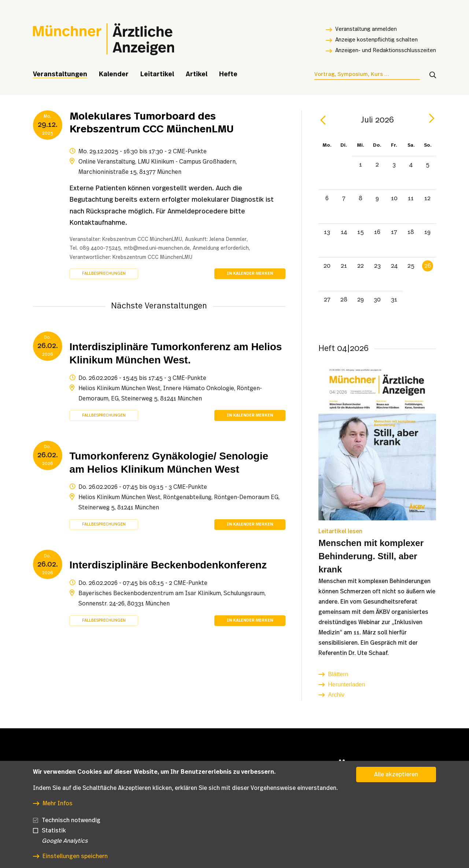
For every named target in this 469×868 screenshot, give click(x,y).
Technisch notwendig (71, 824)
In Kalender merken (250, 273)
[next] (432, 118)
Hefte (228, 74)
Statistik (54, 834)
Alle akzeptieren (396, 778)
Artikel (197, 74)
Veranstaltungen (60, 74)
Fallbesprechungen (104, 273)
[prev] (323, 120)
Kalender (114, 74)
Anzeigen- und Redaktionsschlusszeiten (386, 50)
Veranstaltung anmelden (366, 29)
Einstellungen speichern (75, 860)
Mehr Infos (58, 807)
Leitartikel (157, 74)
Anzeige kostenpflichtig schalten (376, 40)
